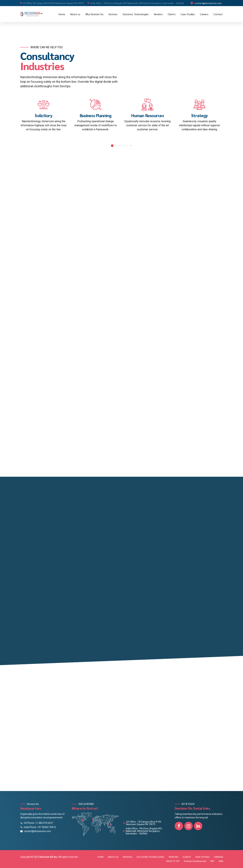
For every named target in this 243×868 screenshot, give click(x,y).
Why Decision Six (94, 14)
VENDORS (173, 857)
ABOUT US (113, 857)
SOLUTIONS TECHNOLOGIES (150, 857)
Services (113, 14)
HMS (221, 861)
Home (62, 14)
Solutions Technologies (136, 14)
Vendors (158, 14)
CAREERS (219, 857)
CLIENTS (187, 857)
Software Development (195, 861)
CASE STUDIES (202, 857)
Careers (204, 14)
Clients (172, 14)
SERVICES (127, 857)
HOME (101, 857)
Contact (218, 14)
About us (75, 14)
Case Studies (188, 14)
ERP (212, 861)
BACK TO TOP (173, 861)
